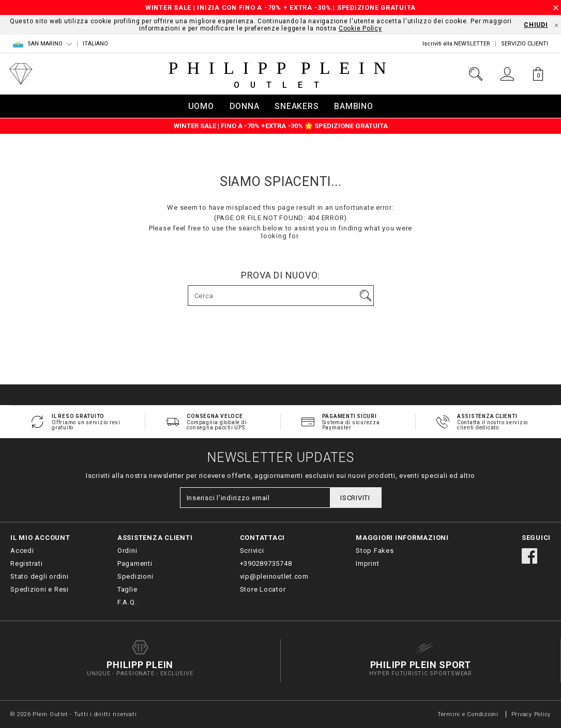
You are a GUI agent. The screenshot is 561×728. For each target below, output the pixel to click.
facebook (529, 556)
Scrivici (252, 551)
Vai (366, 296)
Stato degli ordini (40, 576)
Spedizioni (135, 576)
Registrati (27, 563)
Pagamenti (135, 563)
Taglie (127, 589)
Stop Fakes (375, 551)
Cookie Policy (360, 28)
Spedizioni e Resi (40, 589)
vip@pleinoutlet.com (274, 576)
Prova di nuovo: (280, 275)
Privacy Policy (531, 714)
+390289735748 (266, 563)
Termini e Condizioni (468, 714)
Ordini (127, 551)
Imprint (367, 563)
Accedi (22, 551)
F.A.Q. (127, 602)
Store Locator (263, 589)
